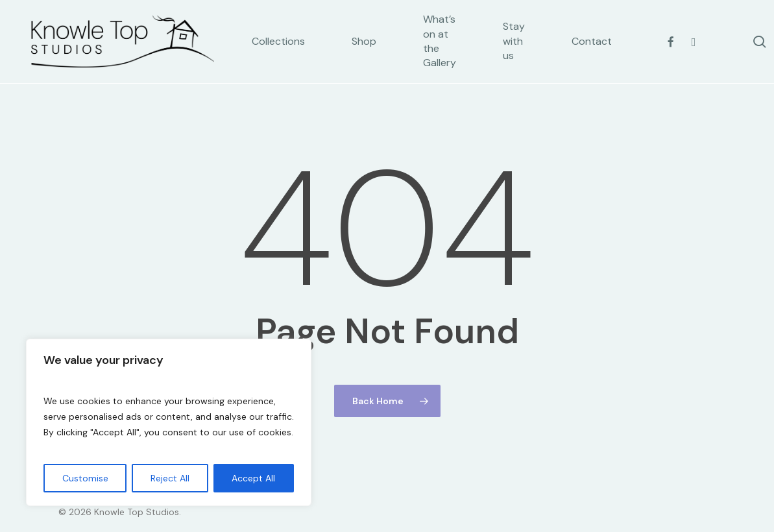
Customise (85, 478)
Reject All (170, 478)
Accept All (253, 478)
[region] (169, 422)
